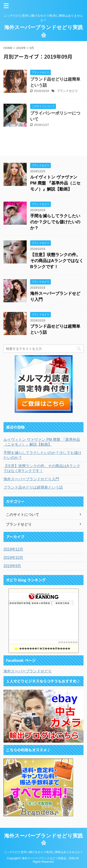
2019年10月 (13, 558)
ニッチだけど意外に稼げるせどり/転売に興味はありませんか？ (43, 852)
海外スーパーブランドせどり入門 (31, 479)
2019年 (21, 48)
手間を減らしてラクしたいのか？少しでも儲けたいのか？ (55, 222)
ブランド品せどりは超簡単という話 (33, 487)
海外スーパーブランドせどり (28, 671)
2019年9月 (12, 566)
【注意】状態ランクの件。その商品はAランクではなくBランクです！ (57, 261)
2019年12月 (13, 549)
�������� (68, 642)
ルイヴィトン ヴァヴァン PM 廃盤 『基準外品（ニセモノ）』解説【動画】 (55, 183)
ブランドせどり (67, 91)
